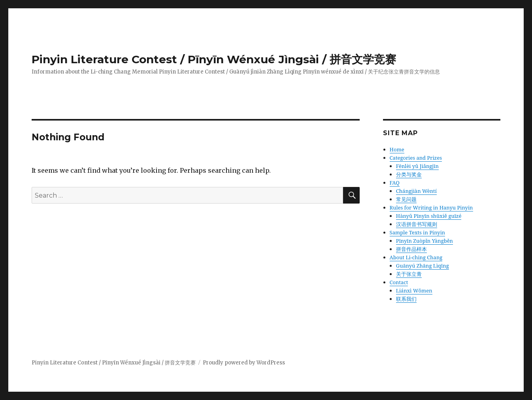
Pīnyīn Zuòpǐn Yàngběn (424, 241)
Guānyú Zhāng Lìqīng (423, 266)
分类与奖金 (409, 174)
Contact (399, 282)
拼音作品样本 (411, 249)
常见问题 (406, 199)
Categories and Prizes (416, 158)
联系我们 (406, 299)
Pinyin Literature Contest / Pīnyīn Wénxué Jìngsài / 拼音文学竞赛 (214, 59)
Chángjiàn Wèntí (416, 191)
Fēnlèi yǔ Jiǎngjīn (417, 166)
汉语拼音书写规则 (417, 224)
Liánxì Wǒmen (414, 291)
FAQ (395, 183)
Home (397, 149)
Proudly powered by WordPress (244, 363)
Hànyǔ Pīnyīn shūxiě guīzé (429, 216)
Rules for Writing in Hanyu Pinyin (431, 208)
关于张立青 (409, 274)
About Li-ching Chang (416, 257)
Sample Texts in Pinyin (418, 232)
